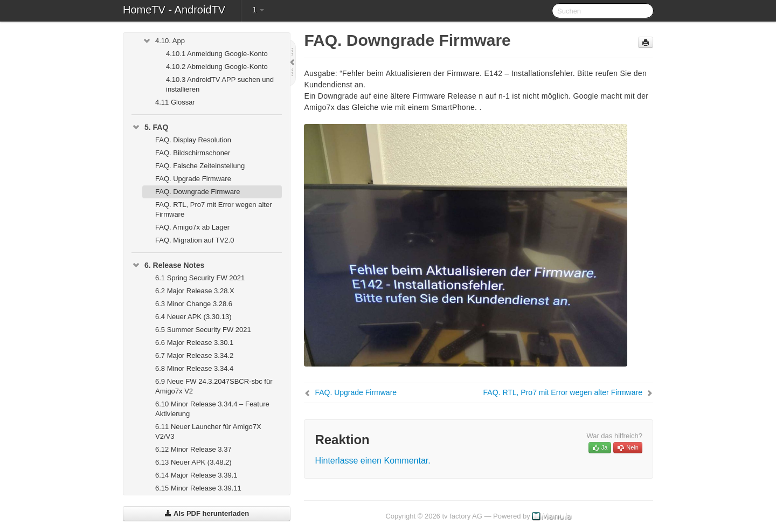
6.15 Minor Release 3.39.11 (198, 488)
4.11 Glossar (175, 102)
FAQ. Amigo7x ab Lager (192, 227)
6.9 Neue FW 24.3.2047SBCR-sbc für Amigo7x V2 (214, 386)
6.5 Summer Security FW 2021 (203, 330)
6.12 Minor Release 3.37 (193, 449)
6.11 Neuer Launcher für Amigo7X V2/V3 (208, 431)
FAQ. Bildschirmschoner (193, 153)
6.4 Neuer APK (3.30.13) (193, 317)
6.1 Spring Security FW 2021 (200, 278)
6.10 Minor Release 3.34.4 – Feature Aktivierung (212, 409)
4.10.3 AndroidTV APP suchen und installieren (220, 84)
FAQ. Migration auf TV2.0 (195, 240)
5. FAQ (150, 127)
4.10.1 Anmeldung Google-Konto (217, 54)
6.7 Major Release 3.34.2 (194, 355)
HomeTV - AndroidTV (174, 10)
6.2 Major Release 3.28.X (195, 291)
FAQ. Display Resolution (193, 140)
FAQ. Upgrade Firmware (193, 179)
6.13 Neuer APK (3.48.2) (193, 462)
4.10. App (164, 41)
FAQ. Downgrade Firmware (198, 192)
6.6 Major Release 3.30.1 (194, 343)
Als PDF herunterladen (207, 513)
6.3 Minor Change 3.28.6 (194, 304)
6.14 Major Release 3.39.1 (196, 475)
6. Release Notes (168, 265)
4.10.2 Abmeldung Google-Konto (217, 67)
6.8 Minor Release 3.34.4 (194, 368)
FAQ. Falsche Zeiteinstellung (200, 166)
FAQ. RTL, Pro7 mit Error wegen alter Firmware (214, 209)
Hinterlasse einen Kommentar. (372, 461)
